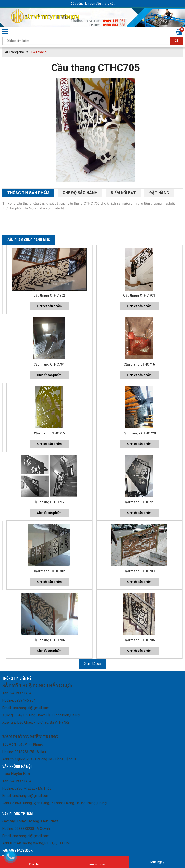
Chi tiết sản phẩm (49, 306)
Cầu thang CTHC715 (49, 433)
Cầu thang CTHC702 (49, 571)
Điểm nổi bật (123, 193)
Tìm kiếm (176, 41)
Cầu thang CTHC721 (139, 502)
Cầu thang (39, 52)
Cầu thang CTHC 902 (49, 295)
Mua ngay (157, 862)
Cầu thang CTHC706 (139, 640)
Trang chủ (14, 52)
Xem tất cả (92, 664)
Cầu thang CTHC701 (49, 364)
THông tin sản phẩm (28, 193)
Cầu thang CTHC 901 (139, 295)
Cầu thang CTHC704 (49, 640)
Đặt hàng (159, 193)
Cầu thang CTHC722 (49, 502)
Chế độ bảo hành (80, 193)
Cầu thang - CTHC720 (139, 433)
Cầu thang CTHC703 (139, 571)
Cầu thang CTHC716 (139, 364)
